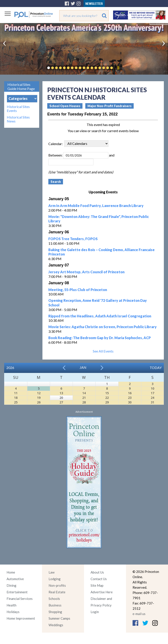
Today (156, 368)
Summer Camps (59, 618)
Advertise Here (102, 592)
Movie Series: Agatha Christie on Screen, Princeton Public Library (102, 327)
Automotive (15, 579)
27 (61, 402)
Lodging (55, 579)
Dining (11, 585)
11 (16, 393)
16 (130, 393)
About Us (97, 572)
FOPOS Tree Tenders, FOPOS (73, 239)
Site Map (97, 585)
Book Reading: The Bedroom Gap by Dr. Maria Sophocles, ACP (100, 338)
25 (16, 402)
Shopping (55, 612)
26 (39, 402)
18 (16, 398)
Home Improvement (21, 618)
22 (107, 398)
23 (130, 398)
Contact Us (99, 579)
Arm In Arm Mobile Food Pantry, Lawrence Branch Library (96, 206)
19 (39, 398)
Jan (83, 367)
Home (11, 572)
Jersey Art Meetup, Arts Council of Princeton (86, 272)
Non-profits (57, 585)
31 (152, 402)
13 (61, 393)
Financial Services (20, 599)
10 (152, 388)
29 (107, 402)
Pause (118, 68)
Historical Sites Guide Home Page (21, 86)
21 (84, 398)
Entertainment (17, 592)
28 (84, 402)
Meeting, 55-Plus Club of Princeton (78, 290)
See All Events (103, 351)
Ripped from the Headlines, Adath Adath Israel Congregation (100, 316)
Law (52, 572)
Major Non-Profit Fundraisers (109, 106)
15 (107, 393)
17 (152, 393)
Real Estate (57, 592)
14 (84, 393)
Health (11, 605)
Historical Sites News (18, 119)
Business (55, 605)
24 (152, 398)
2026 (10, 368)
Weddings (56, 625)
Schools (54, 599)
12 (39, 393)
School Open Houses (65, 106)
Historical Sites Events (18, 109)
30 (130, 402)
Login (95, 612)
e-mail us (139, 614)
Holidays (13, 612)
